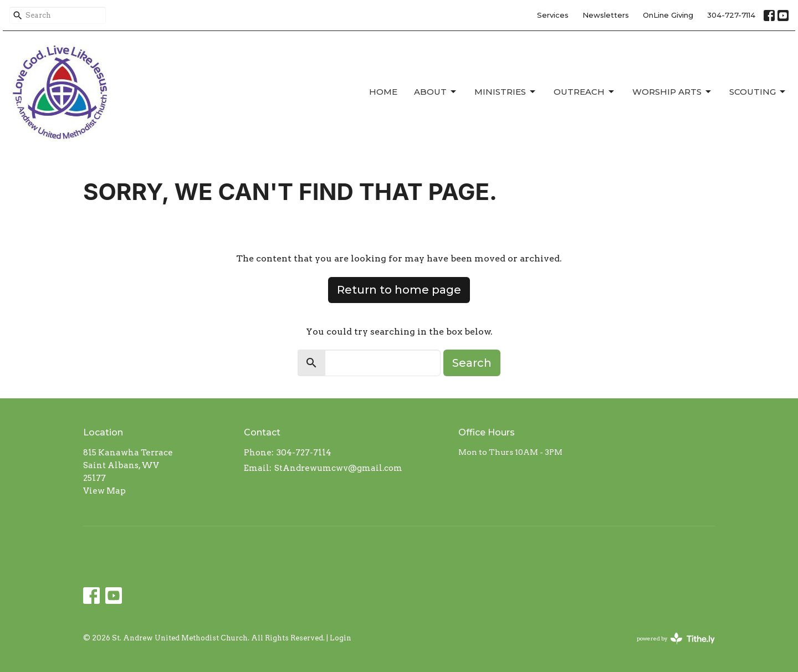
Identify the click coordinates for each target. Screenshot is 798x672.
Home (383, 92)
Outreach (585, 92)
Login (341, 638)
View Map (104, 491)
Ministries (506, 92)
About (436, 92)
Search (472, 363)
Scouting (758, 92)
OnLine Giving (668, 15)
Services (553, 15)
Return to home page (399, 290)
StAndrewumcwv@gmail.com (338, 468)
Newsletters (606, 15)
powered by (676, 638)
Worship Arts (672, 92)
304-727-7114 (731, 15)
